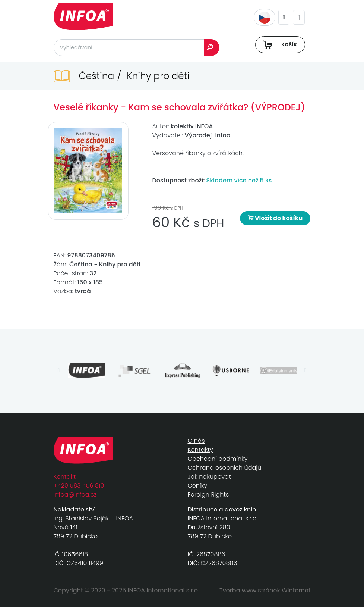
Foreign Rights (208, 495)
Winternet (296, 590)
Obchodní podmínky (218, 459)
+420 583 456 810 (79, 486)
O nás (196, 441)
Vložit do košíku (275, 218)
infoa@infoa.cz (75, 495)
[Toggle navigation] (299, 17)
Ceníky (197, 486)
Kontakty (200, 450)
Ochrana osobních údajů (225, 468)
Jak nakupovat (209, 477)
